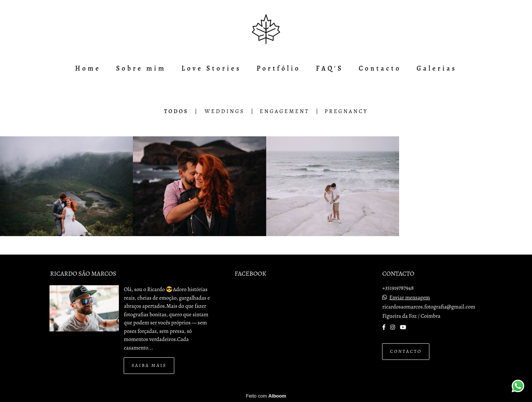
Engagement (284, 111)
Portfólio (279, 68)
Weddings (224, 111)
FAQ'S (330, 68)
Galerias (437, 68)
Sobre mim (141, 68)
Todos (176, 111)
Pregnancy (346, 111)
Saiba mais (149, 365)
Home (88, 68)
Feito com (266, 396)
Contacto (380, 68)
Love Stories (211, 68)
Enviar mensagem (409, 298)
